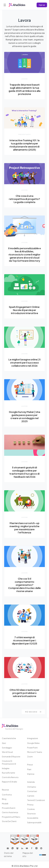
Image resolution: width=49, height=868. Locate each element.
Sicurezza (31, 813)
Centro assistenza (10, 812)
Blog (4, 799)
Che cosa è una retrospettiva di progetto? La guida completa (24, 199)
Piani (29, 769)
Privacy (30, 805)
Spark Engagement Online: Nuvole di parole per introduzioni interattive (25, 310)
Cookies (31, 809)
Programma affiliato (11, 817)
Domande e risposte (11, 757)
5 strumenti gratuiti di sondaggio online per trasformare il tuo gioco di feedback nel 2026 (24, 472)
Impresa (31, 774)
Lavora (24, 79)
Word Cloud (7, 752)
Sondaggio (7, 748)
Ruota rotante (9, 773)
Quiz (4, 743)
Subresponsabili (34, 822)
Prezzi (30, 765)
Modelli (5, 804)
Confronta (7, 795)
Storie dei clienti (9, 821)
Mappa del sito (28, 855)
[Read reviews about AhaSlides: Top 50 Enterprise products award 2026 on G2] (34, 840)
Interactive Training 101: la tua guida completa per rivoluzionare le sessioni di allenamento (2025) (25, 145)
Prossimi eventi (9, 808)
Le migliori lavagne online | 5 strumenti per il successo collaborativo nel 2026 (24, 363)
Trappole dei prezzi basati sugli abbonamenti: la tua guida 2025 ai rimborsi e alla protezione (25, 89)
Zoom (30, 757)
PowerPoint (32, 748)
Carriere (31, 796)
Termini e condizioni (36, 800)
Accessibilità (33, 818)
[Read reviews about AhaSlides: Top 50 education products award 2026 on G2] (24, 840)
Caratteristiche (9, 738)
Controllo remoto (10, 777)
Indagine (6, 768)
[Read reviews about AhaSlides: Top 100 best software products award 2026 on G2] (15, 840)
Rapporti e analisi (10, 782)
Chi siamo (32, 787)
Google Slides (33, 743)
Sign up (42, 5)
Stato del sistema (9, 855)
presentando (25, 134)
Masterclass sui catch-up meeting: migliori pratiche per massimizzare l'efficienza (24, 528)
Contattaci (32, 791)
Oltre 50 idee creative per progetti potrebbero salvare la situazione (24, 693)
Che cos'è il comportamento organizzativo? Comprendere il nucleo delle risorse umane (24, 585)
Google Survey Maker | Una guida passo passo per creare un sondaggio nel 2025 (25, 417)
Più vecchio (33, 712)
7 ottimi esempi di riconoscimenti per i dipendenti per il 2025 (24, 640)
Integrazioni (33, 738)
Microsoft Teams (35, 752)
